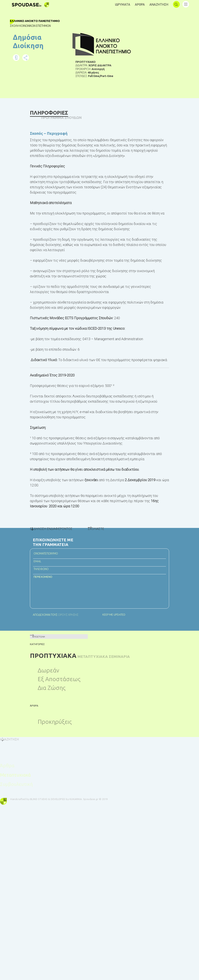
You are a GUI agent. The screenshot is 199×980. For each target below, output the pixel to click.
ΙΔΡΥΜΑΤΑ (123, 4)
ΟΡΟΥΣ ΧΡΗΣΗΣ (68, 635)
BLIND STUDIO (44, 820)
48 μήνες (93, 75)
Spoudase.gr (96, 820)
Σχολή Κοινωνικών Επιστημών (36, 26)
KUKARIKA (81, 820)
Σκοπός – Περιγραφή (49, 133)
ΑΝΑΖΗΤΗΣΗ (159, 4)
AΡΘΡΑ (140, 4)
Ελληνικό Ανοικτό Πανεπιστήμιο (41, 21)
